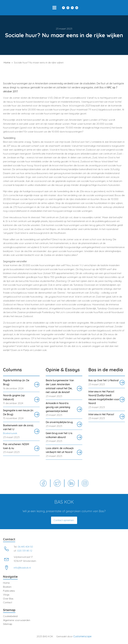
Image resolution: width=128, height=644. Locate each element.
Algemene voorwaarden (17, 620)
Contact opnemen (64, 520)
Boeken (7, 587)
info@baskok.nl (22, 568)
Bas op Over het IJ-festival (103, 380)
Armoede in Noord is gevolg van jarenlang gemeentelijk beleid (58, 407)
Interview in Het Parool (101, 414)
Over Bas (8, 599)
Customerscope (82, 636)
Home (7, 62)
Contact (8, 602)
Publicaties (9, 591)
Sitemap (8, 624)
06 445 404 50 (25, 547)
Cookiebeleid (10, 616)
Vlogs (6, 595)
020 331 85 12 (25, 551)
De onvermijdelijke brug (59, 422)
